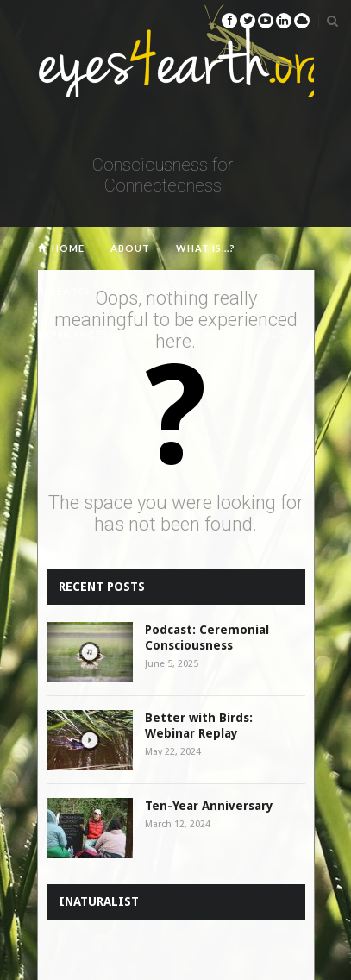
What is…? (206, 248)
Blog (280, 334)
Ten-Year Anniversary (209, 806)
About (130, 248)
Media (221, 334)
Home (68, 248)
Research (66, 291)
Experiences (73, 334)
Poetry (156, 334)
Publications (159, 291)
